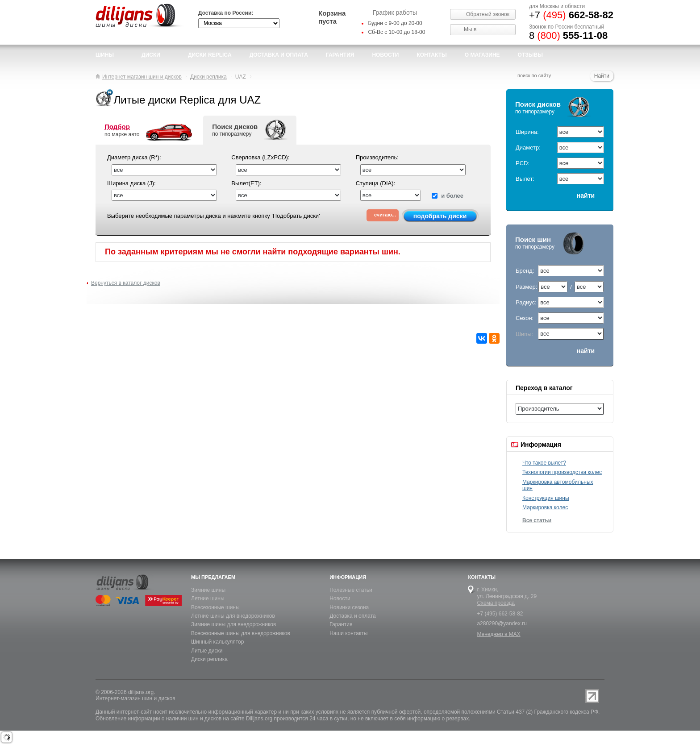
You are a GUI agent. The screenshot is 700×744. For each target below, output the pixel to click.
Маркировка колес (545, 507)
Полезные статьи (351, 590)
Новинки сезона (349, 607)
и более (448, 196)
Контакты (431, 55)
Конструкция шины (546, 498)
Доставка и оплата (353, 616)
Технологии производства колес (562, 472)
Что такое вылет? (544, 463)
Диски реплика (209, 659)
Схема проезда (496, 603)
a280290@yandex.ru (502, 623)
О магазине (482, 55)
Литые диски (207, 651)
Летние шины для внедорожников (233, 616)
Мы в (470, 29)
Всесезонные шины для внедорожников (241, 633)
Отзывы (530, 55)
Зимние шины (208, 590)
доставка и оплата (279, 55)
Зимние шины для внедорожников (233, 624)
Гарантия (340, 55)
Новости (340, 599)
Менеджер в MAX (498, 634)
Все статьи (537, 520)
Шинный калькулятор (217, 642)
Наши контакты (348, 633)
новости (385, 55)
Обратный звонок (488, 14)
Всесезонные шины (215, 607)
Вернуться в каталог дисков (126, 283)
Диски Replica (210, 55)
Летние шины (208, 599)
